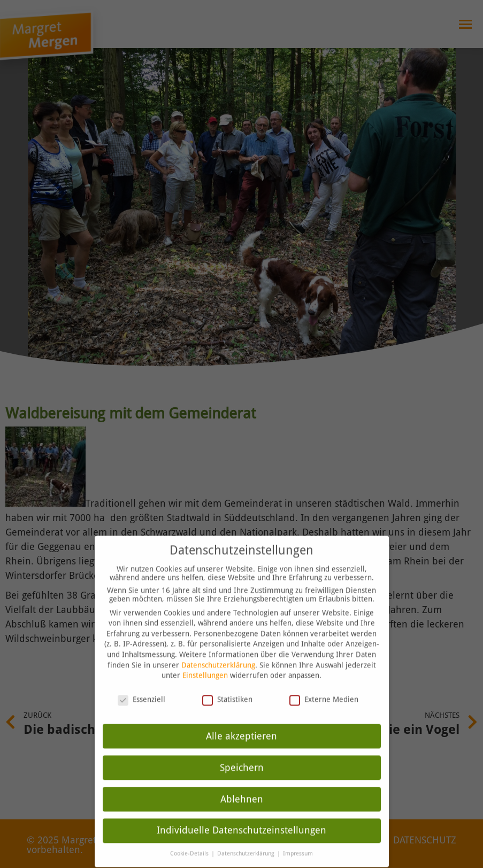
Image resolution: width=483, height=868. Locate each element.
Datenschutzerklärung (218, 650)
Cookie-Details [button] (190, 839)
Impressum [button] (298, 839)
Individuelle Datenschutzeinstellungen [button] (241, 816)
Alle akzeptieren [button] (241, 722)
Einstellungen (205, 661)
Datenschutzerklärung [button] (247, 839)
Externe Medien (324, 685)
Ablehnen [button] (242, 785)
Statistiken (227, 685)
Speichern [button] (242, 753)
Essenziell (141, 685)
